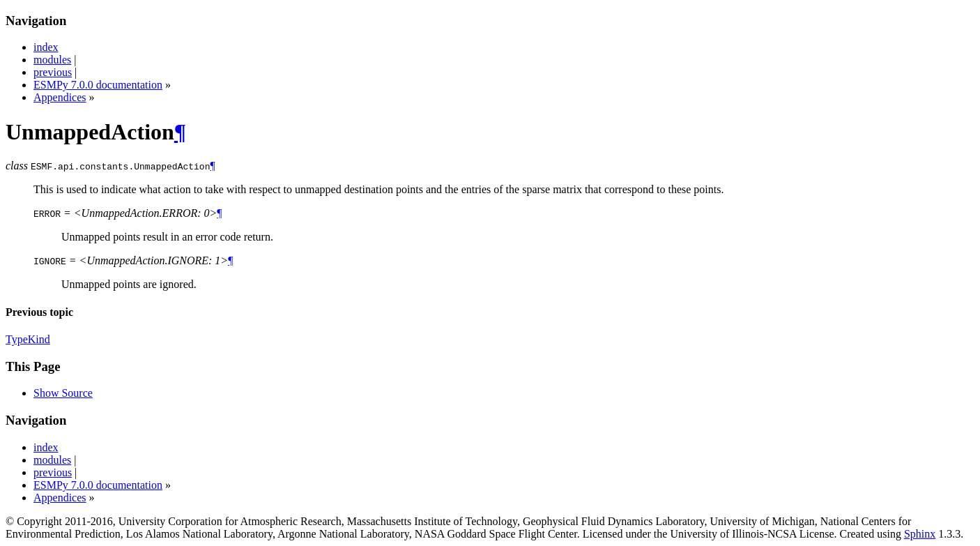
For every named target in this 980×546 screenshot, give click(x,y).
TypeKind (28, 339)
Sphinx (920, 534)
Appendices (60, 97)
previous (53, 72)
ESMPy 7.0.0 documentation (98, 85)
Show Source (63, 393)
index (46, 47)
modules (52, 60)
